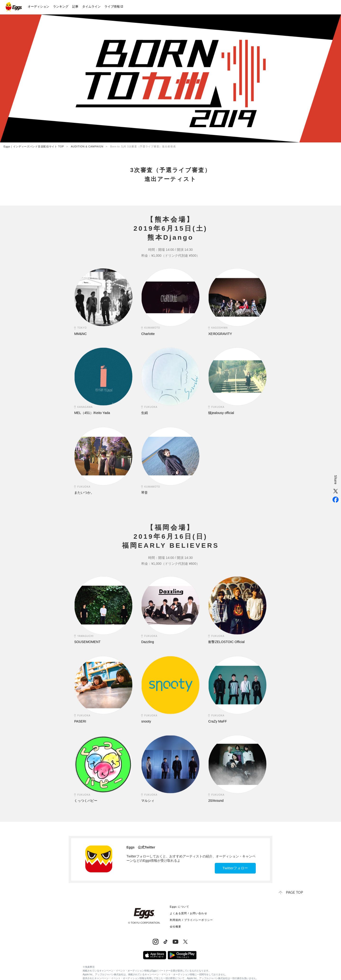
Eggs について (179, 906)
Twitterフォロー (233, 868)
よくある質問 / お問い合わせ (188, 913)
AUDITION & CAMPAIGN (87, 146)
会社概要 (175, 926)
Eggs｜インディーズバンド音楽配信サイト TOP (34, 146)
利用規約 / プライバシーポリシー (191, 920)
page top (295, 892)
